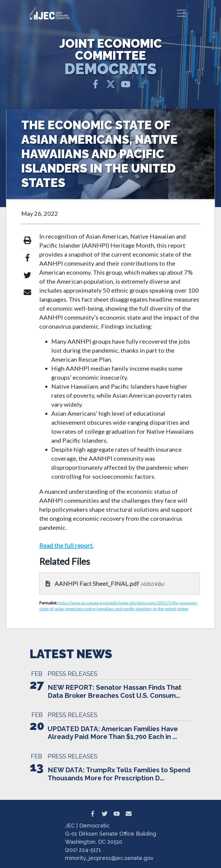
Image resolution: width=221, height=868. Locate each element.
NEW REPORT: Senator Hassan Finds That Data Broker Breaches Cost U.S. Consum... (115, 691)
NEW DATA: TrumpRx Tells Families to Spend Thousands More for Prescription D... (119, 774)
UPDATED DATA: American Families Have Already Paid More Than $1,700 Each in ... (113, 733)
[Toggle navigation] (181, 13)
